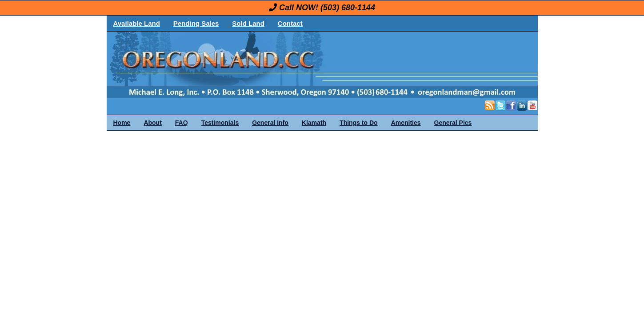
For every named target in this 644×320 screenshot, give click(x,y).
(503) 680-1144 (348, 8)
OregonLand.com (360, 65)
